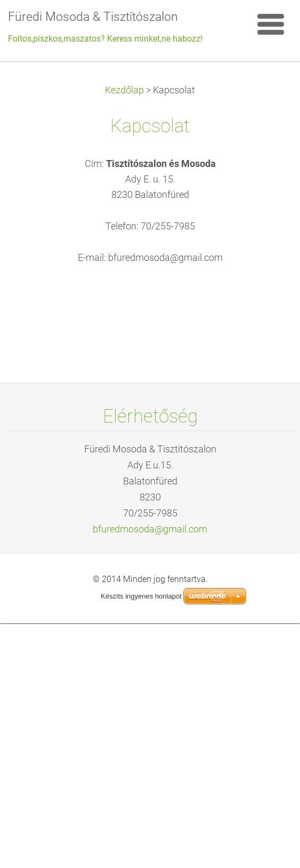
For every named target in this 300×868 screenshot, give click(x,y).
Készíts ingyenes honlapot (141, 596)
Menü (271, 24)
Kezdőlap (124, 90)
